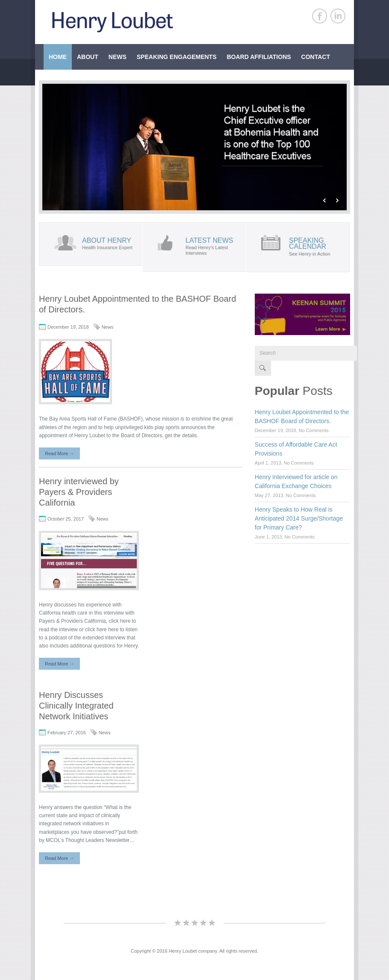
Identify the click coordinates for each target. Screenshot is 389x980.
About (88, 57)
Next (337, 200)
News (118, 57)
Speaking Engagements (177, 57)
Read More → (59, 453)
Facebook (320, 16)
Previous (325, 200)
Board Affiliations (259, 57)
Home (58, 57)
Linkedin (338, 16)
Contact (316, 57)
